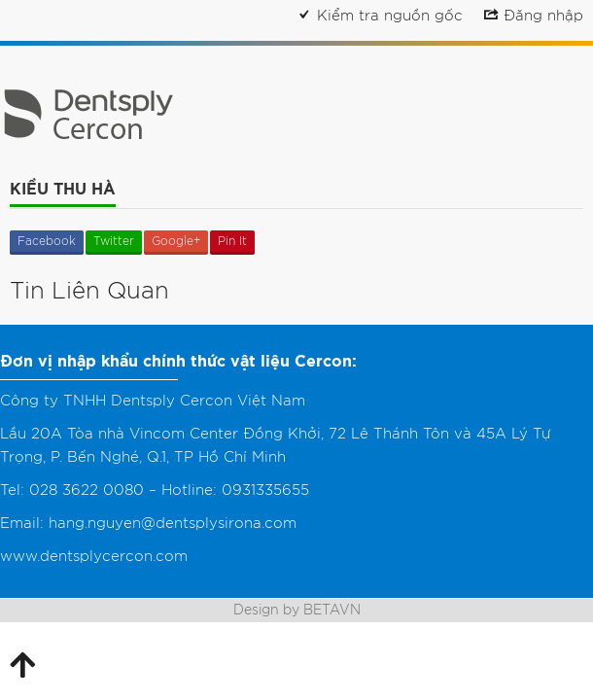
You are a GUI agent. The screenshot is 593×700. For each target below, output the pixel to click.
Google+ (176, 241)
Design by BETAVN (297, 611)
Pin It (232, 241)
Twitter (114, 241)
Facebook (47, 241)
